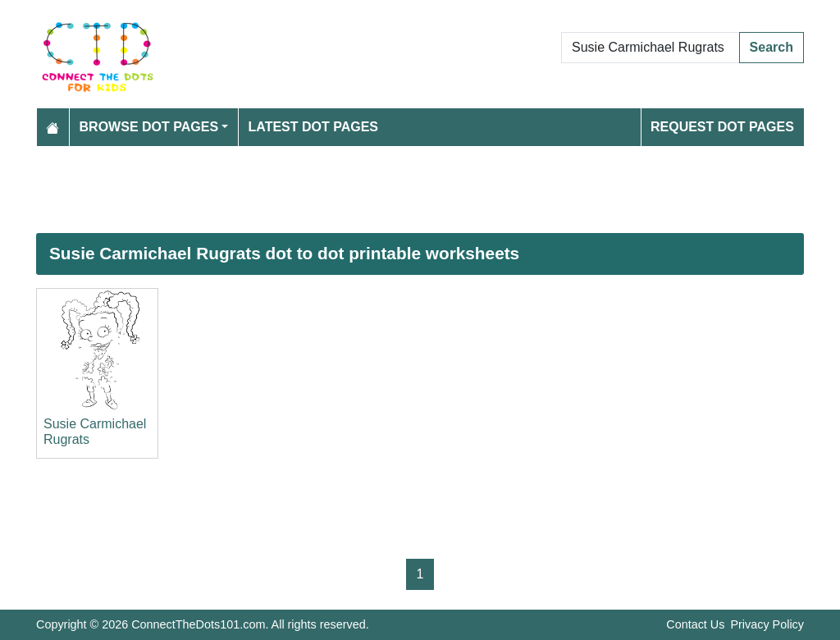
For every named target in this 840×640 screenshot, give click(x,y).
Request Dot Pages (722, 127)
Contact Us (695, 624)
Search (772, 47)
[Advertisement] (420, 190)
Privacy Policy (767, 624)
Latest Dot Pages (314, 127)
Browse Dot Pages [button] (149, 127)
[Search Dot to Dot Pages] (651, 48)
